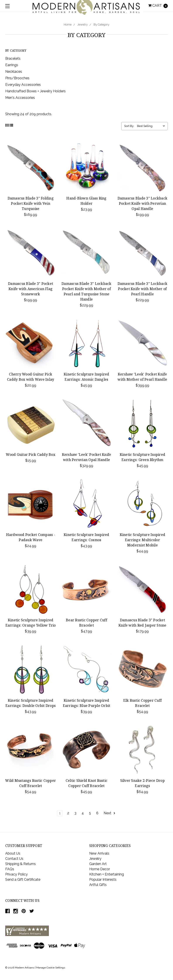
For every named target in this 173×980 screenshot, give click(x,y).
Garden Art (98, 864)
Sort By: (129, 126)
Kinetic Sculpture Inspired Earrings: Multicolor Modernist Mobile (143, 540)
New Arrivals (99, 853)
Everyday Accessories (23, 85)
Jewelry (83, 24)
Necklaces (14, 72)
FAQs (10, 869)
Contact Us (14, 859)
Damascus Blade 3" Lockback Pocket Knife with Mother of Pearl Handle (143, 289)
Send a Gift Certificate (23, 879)
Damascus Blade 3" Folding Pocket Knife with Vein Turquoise (31, 203)
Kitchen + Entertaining (107, 874)
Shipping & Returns (21, 864)
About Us (13, 853)
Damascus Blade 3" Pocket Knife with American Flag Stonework (31, 289)
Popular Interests (103, 879)
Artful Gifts (98, 885)
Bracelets (13, 58)
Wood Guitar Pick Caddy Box (31, 455)
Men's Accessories (20, 98)
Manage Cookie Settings (51, 968)
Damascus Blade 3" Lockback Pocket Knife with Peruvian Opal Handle (143, 203)
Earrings (12, 65)
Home (68, 24)
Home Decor (100, 869)
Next (110, 813)
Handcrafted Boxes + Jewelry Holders (35, 91)
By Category (101, 24)
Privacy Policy (16, 874)
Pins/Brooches (17, 78)
